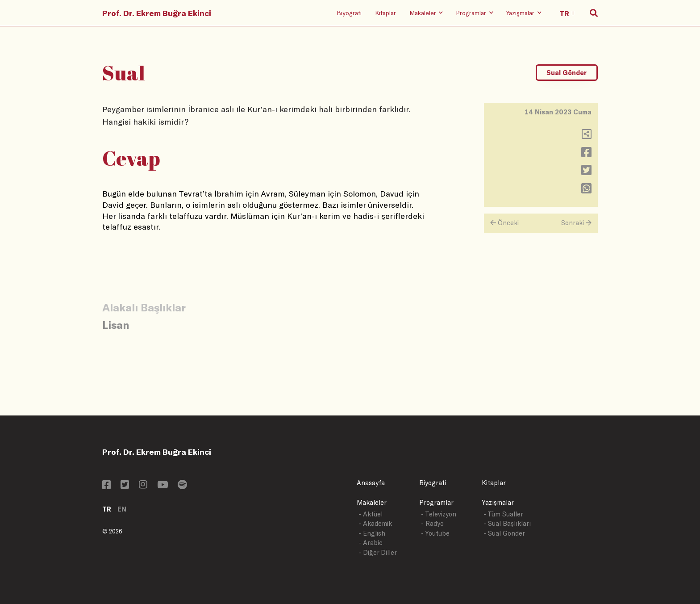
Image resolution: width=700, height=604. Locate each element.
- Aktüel (371, 514)
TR (107, 509)
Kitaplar (385, 13)
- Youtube (435, 533)
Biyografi (349, 13)
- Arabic (371, 543)
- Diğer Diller (378, 552)
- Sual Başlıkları (507, 523)
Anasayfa (371, 483)
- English (372, 533)
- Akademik (375, 523)
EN (122, 509)
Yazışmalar (498, 502)
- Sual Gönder (504, 533)
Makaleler (372, 502)
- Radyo (432, 523)
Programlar (436, 502)
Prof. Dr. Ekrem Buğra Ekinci (157, 13)
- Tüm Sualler (503, 514)
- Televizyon (439, 514)
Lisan (116, 325)
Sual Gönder (567, 73)
